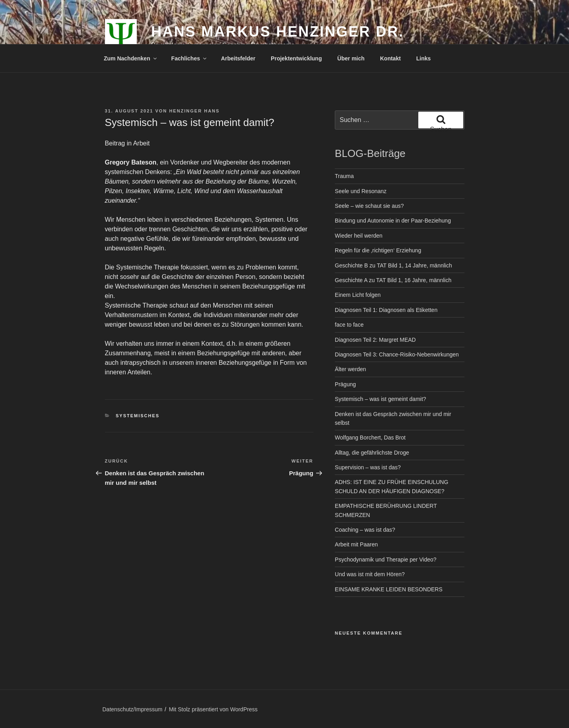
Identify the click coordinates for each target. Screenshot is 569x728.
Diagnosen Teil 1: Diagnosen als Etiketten (386, 310)
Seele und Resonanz (361, 191)
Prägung (345, 384)
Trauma (344, 176)
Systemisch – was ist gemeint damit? (381, 399)
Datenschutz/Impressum (133, 709)
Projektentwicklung (296, 58)
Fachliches (189, 58)
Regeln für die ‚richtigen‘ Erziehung (378, 250)
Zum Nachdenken (131, 58)
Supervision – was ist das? (368, 467)
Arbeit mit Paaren (356, 544)
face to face (349, 325)
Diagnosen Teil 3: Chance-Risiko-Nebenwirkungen (397, 354)
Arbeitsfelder (238, 58)
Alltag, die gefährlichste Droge (372, 453)
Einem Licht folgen (358, 295)
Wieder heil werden (359, 236)
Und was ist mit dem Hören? (370, 574)
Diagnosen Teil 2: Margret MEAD (375, 340)
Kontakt (390, 58)
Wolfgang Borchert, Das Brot (370, 438)
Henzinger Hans (194, 111)
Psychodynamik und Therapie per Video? (386, 560)
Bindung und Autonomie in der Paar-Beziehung (393, 221)
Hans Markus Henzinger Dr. (278, 32)
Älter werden (351, 369)
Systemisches (138, 416)
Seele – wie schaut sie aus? (369, 206)
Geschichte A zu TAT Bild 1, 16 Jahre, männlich (393, 280)
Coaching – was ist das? (365, 530)
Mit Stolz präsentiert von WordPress (213, 709)
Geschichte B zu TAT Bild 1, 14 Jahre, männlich (393, 265)
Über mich (351, 58)
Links (424, 58)
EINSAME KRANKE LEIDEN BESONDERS (389, 589)
